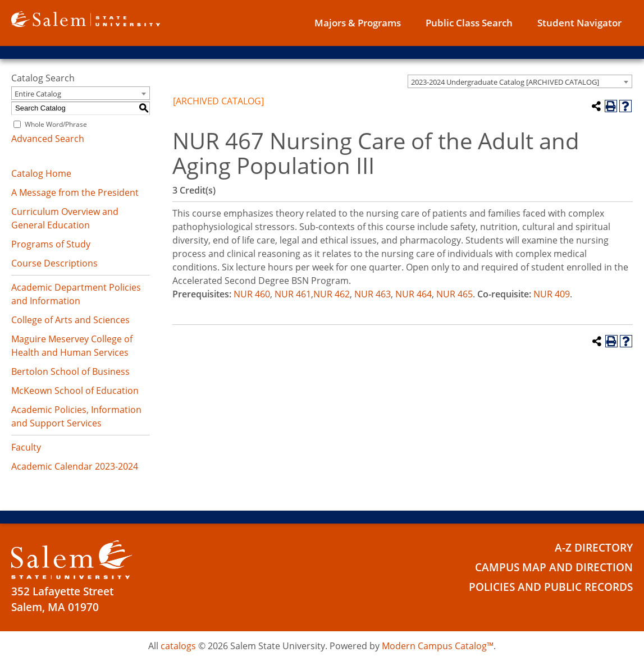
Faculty (26, 447)
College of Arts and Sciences (70, 320)
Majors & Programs (358, 23)
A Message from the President (75, 192)
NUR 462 (332, 294)
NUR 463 (373, 294)
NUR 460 (252, 294)
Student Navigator (579, 23)
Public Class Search (469, 23)
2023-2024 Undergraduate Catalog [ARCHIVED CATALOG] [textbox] (505, 82)
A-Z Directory (594, 548)
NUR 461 (293, 294)
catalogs (178, 646)
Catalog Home (41, 173)
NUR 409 (552, 294)
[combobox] (520, 81)
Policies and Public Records (551, 587)
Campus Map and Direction (554, 567)
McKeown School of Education (75, 391)
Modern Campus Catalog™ (438, 646)
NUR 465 (455, 294)
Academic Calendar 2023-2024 (75, 466)
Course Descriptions (54, 263)
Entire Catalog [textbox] (38, 94)
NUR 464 (414, 294)
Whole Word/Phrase (56, 124)
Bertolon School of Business (70, 371)
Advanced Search (48, 139)
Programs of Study (51, 244)
